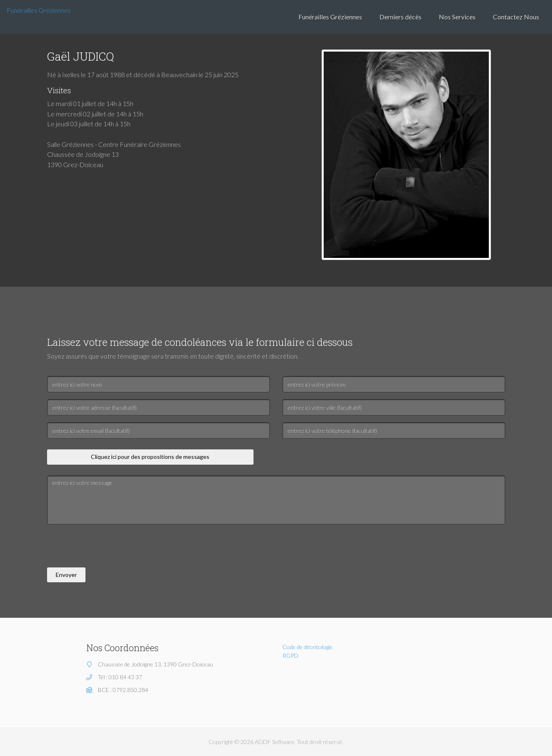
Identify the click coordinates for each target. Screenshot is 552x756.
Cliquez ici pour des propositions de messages (150, 457)
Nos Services (457, 17)
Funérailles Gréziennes (39, 10)
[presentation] (110, 547)
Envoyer (66, 575)
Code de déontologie (308, 647)
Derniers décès (400, 17)
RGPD (290, 656)
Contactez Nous (516, 17)
